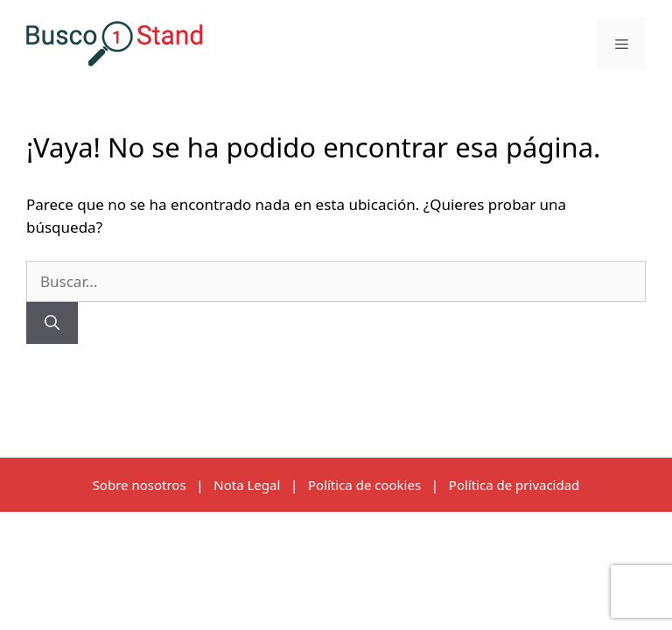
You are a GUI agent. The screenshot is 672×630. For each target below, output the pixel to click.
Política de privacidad (514, 485)
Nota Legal (247, 485)
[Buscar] (52, 323)
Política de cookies (364, 485)
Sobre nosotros (140, 485)
